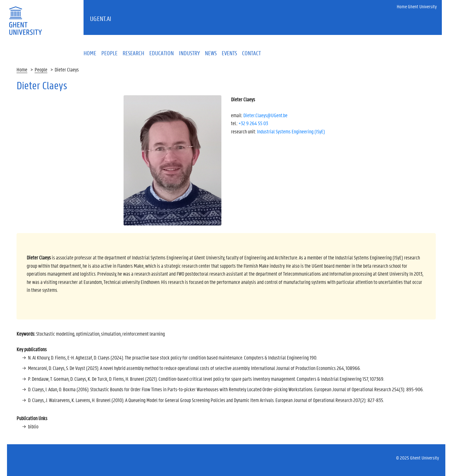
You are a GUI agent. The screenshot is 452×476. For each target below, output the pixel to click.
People (41, 69)
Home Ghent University (417, 6)
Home (22, 69)
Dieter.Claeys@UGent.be (265, 115)
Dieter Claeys (67, 69)
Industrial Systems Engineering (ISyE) (291, 131)
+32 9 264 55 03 (253, 123)
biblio (33, 426)
